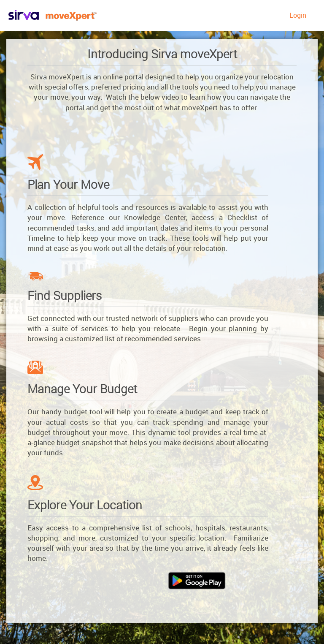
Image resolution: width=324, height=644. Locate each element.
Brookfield (68, 16)
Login (298, 15)
